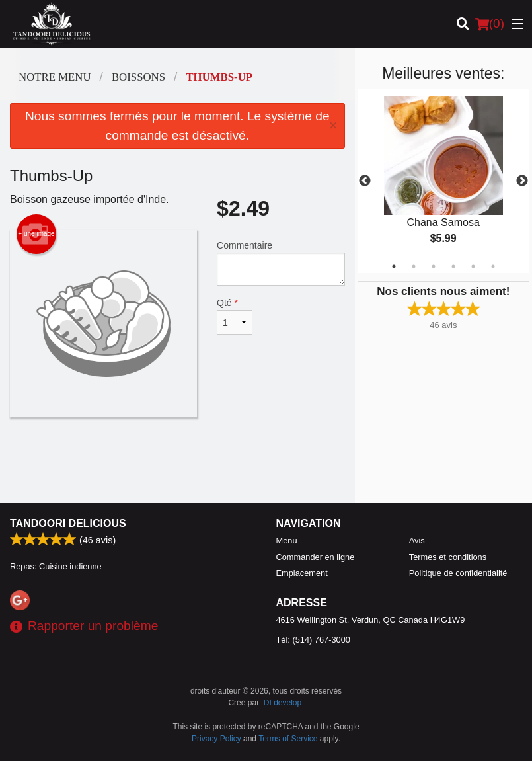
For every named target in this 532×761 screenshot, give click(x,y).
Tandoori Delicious (68, 523)
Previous (365, 181)
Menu (287, 541)
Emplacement (302, 573)
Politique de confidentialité (458, 573)
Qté (235, 316)
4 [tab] (453, 266)
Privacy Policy (216, 739)
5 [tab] (473, 266)
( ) (490, 24)
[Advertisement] (177, 460)
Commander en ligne (316, 557)
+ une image (36, 234)
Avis (417, 541)
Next (522, 181)
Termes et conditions (448, 557)
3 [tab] (434, 266)
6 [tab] (493, 266)
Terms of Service (288, 739)
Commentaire (281, 263)
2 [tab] (414, 266)
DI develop (283, 703)
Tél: (313, 640)
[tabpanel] (443, 181)
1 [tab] (394, 266)
